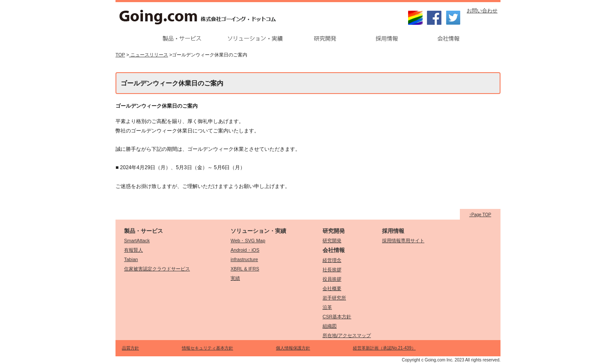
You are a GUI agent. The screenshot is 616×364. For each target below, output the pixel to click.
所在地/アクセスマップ (347, 335)
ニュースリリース (149, 55)
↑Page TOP (480, 215)
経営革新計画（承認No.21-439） (384, 348)
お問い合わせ (482, 11)
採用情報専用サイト (403, 241)
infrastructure (244, 259)
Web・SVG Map (248, 241)
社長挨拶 (332, 270)
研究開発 (332, 241)
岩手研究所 (334, 298)
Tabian (131, 259)
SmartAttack (137, 241)
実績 (235, 278)
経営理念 (332, 260)
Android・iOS (245, 250)
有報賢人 (133, 250)
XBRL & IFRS (245, 269)
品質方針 (130, 348)
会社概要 (332, 288)
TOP (120, 55)
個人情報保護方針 (293, 348)
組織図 (330, 326)
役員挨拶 (332, 279)
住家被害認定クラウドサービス (157, 269)
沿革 (327, 307)
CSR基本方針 (337, 317)
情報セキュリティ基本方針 (207, 348)
